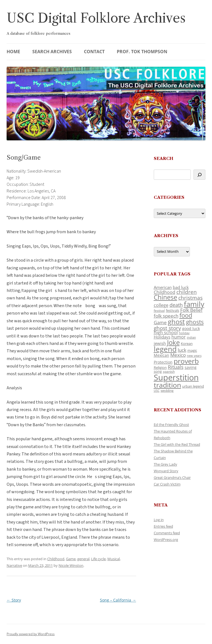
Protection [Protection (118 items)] (163, 362)
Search (164, 158)
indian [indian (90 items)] (191, 337)
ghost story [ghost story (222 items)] (167, 328)
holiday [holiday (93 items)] (184, 333)
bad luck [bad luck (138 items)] (181, 287)
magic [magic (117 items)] (192, 350)
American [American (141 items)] (163, 287)
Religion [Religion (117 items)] (160, 367)
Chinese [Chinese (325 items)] (165, 297)
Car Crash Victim (167, 484)
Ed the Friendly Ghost (171, 425)
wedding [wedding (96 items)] (167, 390)
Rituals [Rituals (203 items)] (176, 367)
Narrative (14, 565)
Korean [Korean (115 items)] (187, 344)
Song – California (118, 600)
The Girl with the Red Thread (177, 444)
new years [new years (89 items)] (194, 355)
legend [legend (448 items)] (165, 349)
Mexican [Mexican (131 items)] (161, 355)
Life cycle (98, 559)
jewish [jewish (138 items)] (160, 343)
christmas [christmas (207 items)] (190, 298)
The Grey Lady (165, 464)
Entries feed (163, 526)
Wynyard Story (166, 471)
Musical (114, 559)
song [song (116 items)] (158, 371)
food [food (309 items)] (186, 315)
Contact (94, 52)
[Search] (199, 175)
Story (14, 600)
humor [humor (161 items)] (179, 337)
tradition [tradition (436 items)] (167, 385)
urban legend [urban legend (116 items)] (193, 386)
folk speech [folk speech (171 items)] (166, 316)
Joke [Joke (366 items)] (173, 342)
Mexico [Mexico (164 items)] (178, 355)
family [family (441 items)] (194, 304)
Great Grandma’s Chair (172, 477)
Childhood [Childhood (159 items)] (165, 292)
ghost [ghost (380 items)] (176, 322)
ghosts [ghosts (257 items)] (195, 322)
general (83, 559)
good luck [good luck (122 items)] (191, 328)
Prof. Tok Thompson (142, 52)
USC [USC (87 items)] (157, 391)
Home (13, 52)
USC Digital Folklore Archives (96, 18)
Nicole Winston (71, 565)
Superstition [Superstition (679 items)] (176, 377)
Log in (159, 520)
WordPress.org (166, 540)
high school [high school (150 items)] (166, 332)
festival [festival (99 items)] (159, 310)
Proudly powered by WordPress (31, 634)
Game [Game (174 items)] (160, 322)
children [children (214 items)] (187, 292)
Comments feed (167, 533)
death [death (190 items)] (176, 305)
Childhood (56, 559)
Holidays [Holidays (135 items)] (162, 337)
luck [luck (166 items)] (182, 350)
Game (71, 559)
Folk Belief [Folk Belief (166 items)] (191, 310)
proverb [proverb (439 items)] (186, 361)
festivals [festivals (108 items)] (173, 310)
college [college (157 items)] (161, 305)
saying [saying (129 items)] (191, 367)
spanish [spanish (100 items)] (169, 371)
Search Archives (52, 52)
